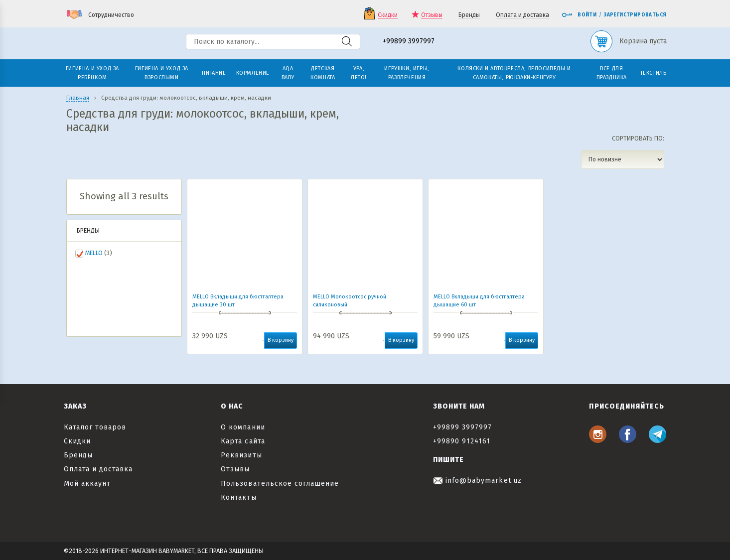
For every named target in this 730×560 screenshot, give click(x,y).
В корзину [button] (281, 340)
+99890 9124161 (462, 441)
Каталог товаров (95, 427)
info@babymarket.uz (477, 481)
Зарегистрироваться (635, 15)
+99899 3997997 (409, 42)
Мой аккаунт (87, 484)
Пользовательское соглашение (280, 484)
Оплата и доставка (522, 15)
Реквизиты (241, 455)
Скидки (388, 15)
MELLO (94, 253)
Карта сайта (243, 441)
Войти (579, 15)
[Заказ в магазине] (623, 159)
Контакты (238, 497)
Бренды (469, 15)
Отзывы (432, 15)
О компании (243, 427)
